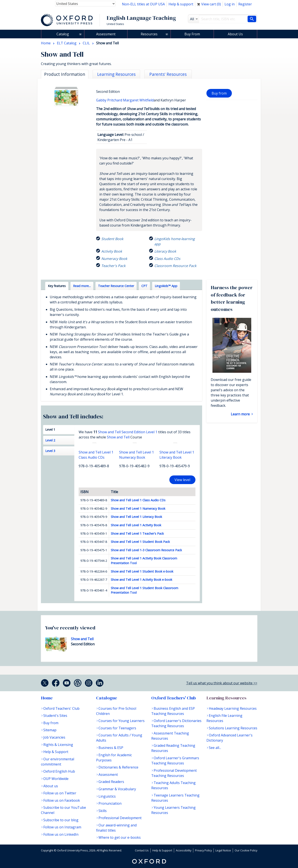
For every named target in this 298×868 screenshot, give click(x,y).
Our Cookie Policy (246, 850)
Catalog (63, 34)
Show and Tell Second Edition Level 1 (128, 432)
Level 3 (50, 451)
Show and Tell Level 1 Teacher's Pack (137, 533)
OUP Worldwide (56, 779)
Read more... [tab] (82, 286)
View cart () (209, 4)
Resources (149, 34)
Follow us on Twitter (60, 793)
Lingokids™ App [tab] (166, 286)
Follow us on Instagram (62, 827)
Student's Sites (55, 716)
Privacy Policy (203, 850)
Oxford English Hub (59, 771)
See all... (215, 748)
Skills (103, 811)
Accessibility (184, 850)
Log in (230, 4)
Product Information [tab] (65, 74)
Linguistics (107, 796)
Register (245, 4)
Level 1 (50, 429)
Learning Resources (226, 698)
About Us (235, 34)
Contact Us (142, 850)
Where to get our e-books (120, 837)
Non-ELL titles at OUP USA (143, 4)
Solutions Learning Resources (233, 728)
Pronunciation (110, 803)
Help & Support (56, 752)
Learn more (241, 414)
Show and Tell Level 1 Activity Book (136, 525)
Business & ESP (111, 748)
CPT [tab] (144, 286)
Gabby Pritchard (110, 100)
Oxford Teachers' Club (61, 708)
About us (51, 786)
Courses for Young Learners (122, 721)
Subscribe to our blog (61, 820)
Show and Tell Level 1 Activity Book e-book (141, 580)
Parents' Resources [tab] (168, 74)
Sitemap (50, 730)
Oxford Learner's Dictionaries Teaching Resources (176, 723)
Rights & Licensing (58, 745)
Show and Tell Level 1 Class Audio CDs (138, 500)
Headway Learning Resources (233, 708)
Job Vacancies (54, 737)
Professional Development (120, 818)
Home (47, 698)
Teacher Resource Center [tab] (116, 286)
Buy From (192, 34)
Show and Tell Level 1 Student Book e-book (142, 571)
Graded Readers (111, 782)
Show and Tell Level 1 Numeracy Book (138, 509)
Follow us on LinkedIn (61, 834)
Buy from (219, 93)
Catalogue (107, 698)
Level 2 (50, 440)
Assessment (106, 34)
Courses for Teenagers (117, 728)
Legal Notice (223, 850)
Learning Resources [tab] (116, 74)
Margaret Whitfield (138, 100)
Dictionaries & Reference (118, 767)
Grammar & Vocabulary (117, 789)
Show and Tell (118, 437)
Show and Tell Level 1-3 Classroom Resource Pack (146, 550)
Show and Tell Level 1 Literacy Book (136, 517)
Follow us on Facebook (62, 800)
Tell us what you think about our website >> (222, 683)
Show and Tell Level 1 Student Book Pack (140, 542)
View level (182, 480)
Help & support (181, 4)
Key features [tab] (57, 286)
